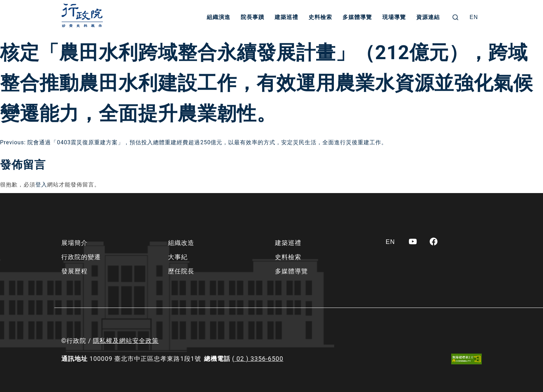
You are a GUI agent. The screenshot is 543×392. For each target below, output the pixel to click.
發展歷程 (74, 271)
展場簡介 (74, 243)
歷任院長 (181, 271)
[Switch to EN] (474, 17)
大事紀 (178, 257)
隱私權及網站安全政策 (126, 341)
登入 (41, 185)
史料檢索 (320, 17)
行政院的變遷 (81, 257)
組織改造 (181, 243)
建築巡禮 (286, 17)
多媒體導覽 (357, 17)
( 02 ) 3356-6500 (258, 359)
